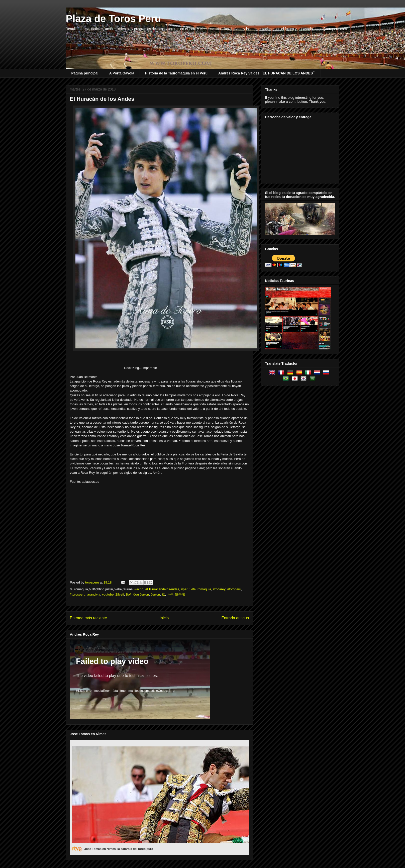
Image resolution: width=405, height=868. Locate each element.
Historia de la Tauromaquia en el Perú (176, 73)
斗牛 (170, 594)
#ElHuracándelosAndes (162, 589)
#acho (139, 589)
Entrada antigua (235, 618)
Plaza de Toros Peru (113, 19)
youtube (108, 594)
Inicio (164, 618)
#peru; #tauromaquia (196, 589)
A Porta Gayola (122, 73)
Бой (129, 594)
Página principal (85, 73)
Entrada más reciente (88, 618)
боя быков (141, 594)
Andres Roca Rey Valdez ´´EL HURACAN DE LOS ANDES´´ (267, 73)
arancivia (94, 594)
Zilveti (120, 594)
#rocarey (219, 589)
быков (155, 594)
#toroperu (234, 589)
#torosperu (78, 594)
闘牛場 (180, 594)
